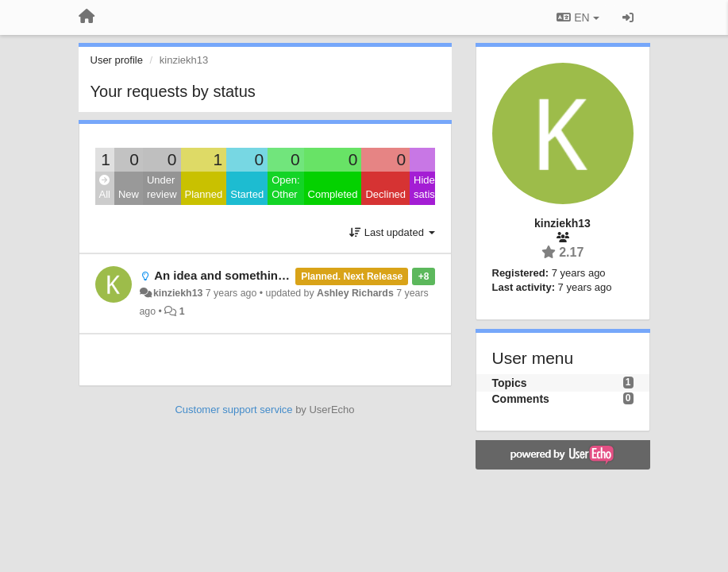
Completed (333, 194)
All (105, 188)
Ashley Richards (355, 293)
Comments (521, 399)
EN (578, 17)
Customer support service (233, 410)
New (129, 194)
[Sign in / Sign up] (628, 17)
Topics (510, 383)
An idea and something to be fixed (251, 275)
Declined (385, 194)
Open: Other (285, 187)
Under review (162, 187)
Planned (204, 194)
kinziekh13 (178, 293)
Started (247, 194)
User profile (117, 60)
